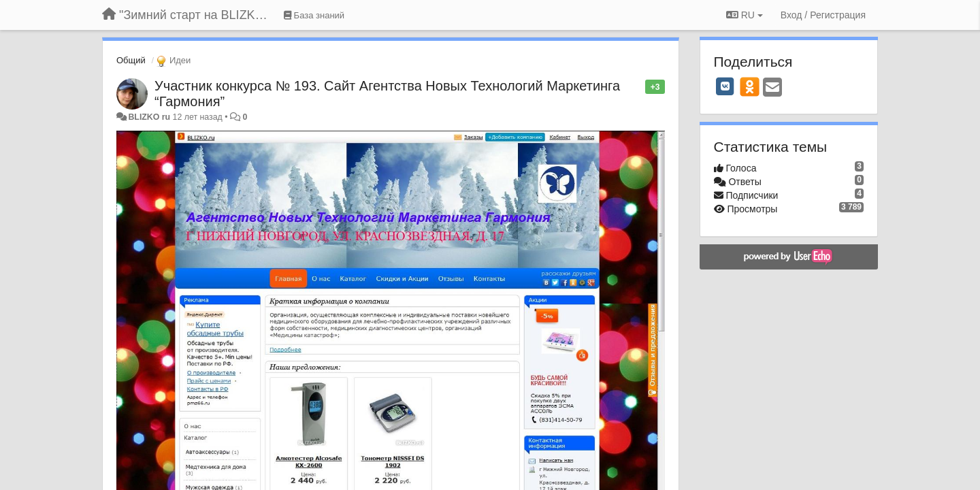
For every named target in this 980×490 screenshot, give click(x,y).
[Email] (772, 88)
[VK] (725, 86)
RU (745, 15)
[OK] (750, 86)
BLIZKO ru (150, 117)
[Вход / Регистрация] (823, 15)
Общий (131, 60)
